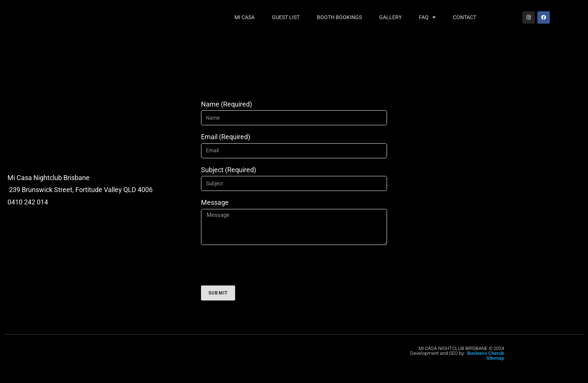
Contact (465, 17)
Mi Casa (244, 17)
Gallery (390, 17)
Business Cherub (486, 353)
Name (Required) (226, 104)
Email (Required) (226, 137)
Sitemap (495, 358)
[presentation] (258, 265)
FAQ (427, 17)
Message (215, 202)
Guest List (286, 17)
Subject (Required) (229, 170)
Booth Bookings (339, 17)
